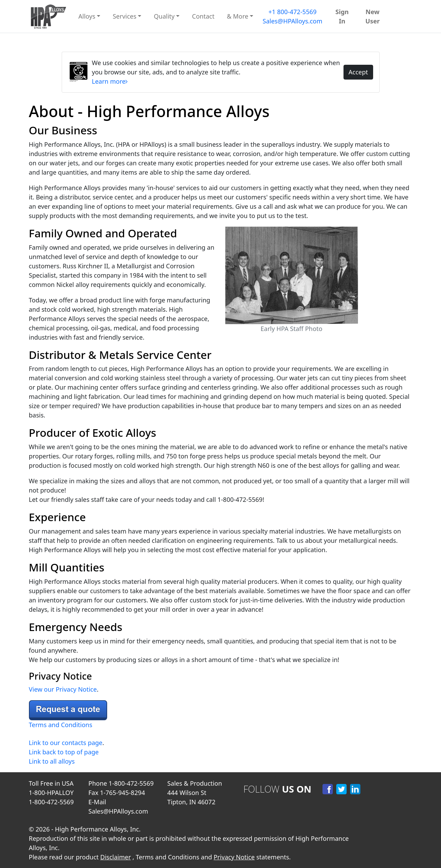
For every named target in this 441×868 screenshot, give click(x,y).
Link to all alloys (52, 761)
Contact (203, 16)
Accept (358, 72)
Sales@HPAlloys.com (292, 21)
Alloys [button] (87, 16)
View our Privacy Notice (63, 689)
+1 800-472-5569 (293, 12)
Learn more (110, 81)
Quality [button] (164, 16)
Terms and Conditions (61, 725)
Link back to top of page (64, 752)
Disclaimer (116, 857)
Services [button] (125, 16)
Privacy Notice (234, 857)
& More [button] (237, 16)
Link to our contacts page (66, 743)
